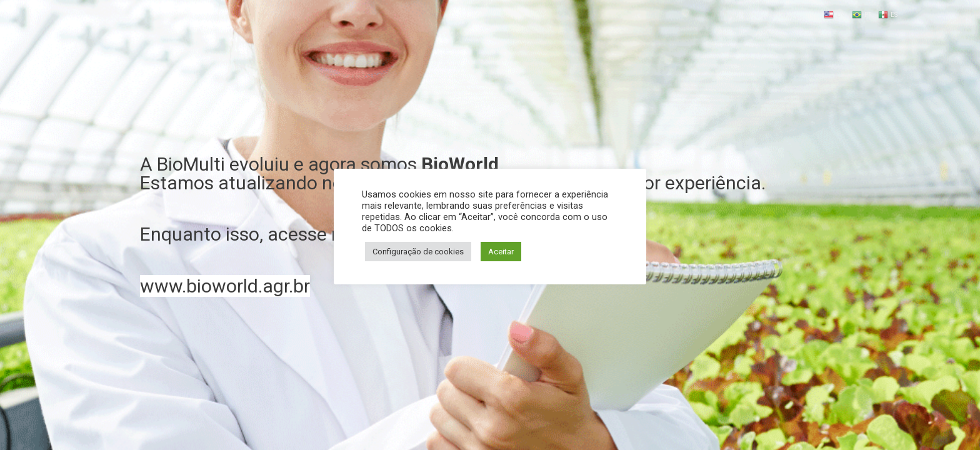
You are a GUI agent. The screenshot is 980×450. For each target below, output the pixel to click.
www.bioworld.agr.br (225, 286)
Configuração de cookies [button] (418, 252)
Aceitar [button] (501, 252)
